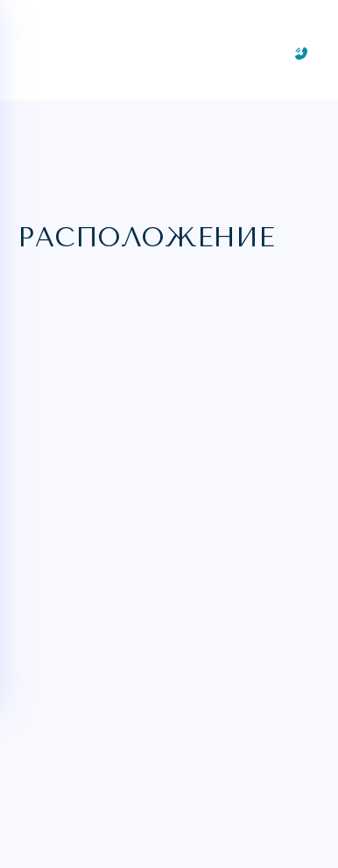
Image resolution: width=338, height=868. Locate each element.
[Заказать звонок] (301, 53)
